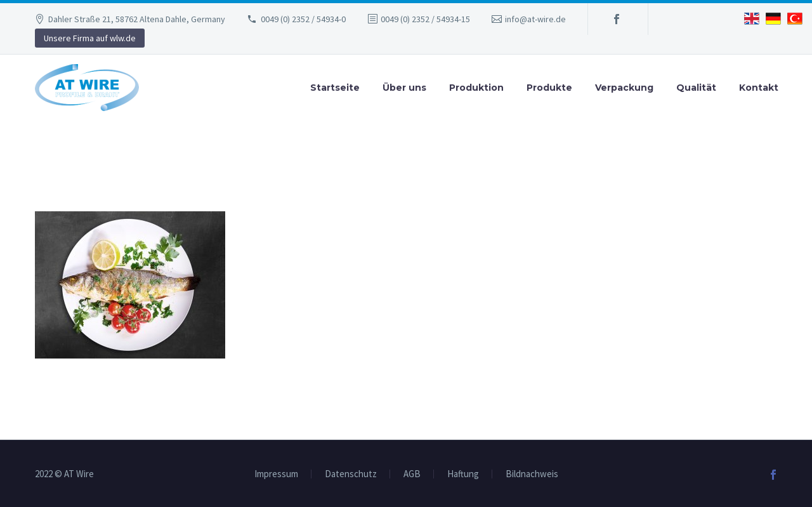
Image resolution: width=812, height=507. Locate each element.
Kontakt (759, 88)
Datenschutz (351, 474)
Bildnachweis (532, 474)
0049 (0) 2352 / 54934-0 (303, 19)
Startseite (335, 88)
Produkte (549, 88)
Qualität (696, 88)
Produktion (476, 88)
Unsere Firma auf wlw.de (90, 38)
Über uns (404, 88)
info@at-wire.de (535, 19)
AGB (412, 474)
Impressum (276, 474)
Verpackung (624, 88)
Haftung (463, 474)
